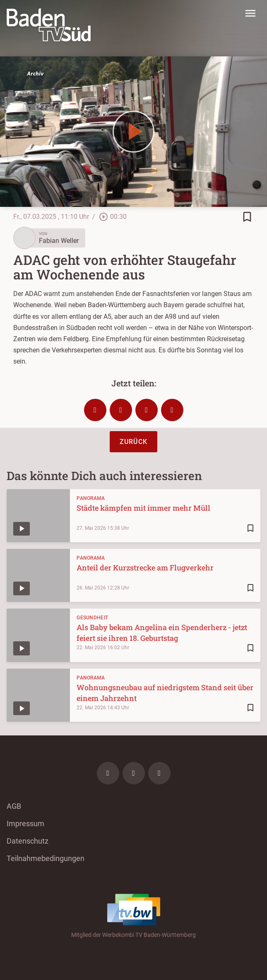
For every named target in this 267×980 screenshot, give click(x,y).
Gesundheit (92, 618)
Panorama (91, 498)
